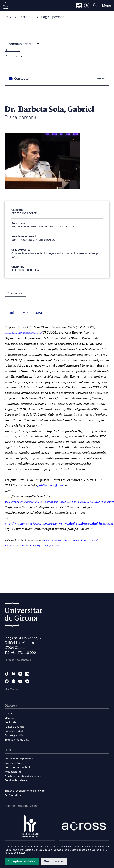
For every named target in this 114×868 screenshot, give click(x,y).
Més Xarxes (11, 690)
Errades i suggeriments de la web (25, 791)
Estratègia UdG (14, 735)
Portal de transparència (19, 759)
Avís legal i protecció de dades (23, 776)
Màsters (9, 718)
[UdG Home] (6, 6)
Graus (8, 714)
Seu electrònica (14, 763)
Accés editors (13, 795)
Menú (107, 6)
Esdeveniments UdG (17, 740)
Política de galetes (16, 780)
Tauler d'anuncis (14, 727)
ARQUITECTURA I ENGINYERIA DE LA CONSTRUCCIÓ (43, 227)
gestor (57, 850)
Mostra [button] (101, 78)
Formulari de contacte (18, 660)
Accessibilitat (13, 772)
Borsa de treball (14, 731)
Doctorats (10, 722)
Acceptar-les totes (22, 861)
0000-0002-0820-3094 (25, 270)
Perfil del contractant (17, 767)
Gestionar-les (54, 861)
